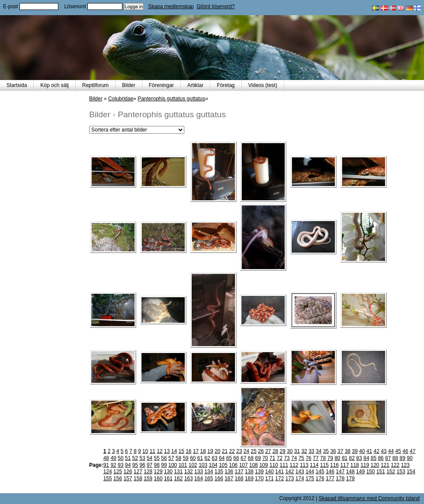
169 (249, 478)
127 (138, 472)
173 (289, 478)
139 (259, 472)
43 (384, 451)
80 (337, 458)
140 (270, 472)
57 (171, 458)
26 (261, 451)
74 (294, 458)
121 (385, 465)
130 (168, 472)
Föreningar (161, 85)
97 (149, 465)
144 (310, 472)
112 (294, 465)
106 (233, 465)
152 (391, 472)
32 (304, 451)
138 (249, 472)
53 (142, 458)
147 (340, 472)
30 (290, 451)
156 (118, 478)
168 (239, 478)
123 (405, 465)
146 (330, 472)
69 (258, 458)
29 (282, 451)
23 (239, 451)
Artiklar (195, 85)
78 (323, 458)
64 (222, 458)
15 (181, 451)
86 (381, 458)
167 (229, 478)
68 (251, 458)
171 (270, 478)
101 (183, 465)
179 (350, 478)
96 (142, 465)
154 (411, 472)
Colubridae (121, 99)
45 (398, 451)
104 (213, 465)
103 (203, 465)
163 (189, 478)
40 (362, 451)
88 (395, 458)
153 (401, 472)
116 (334, 465)
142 (289, 472)
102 (193, 465)
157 (128, 478)
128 (148, 472)
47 (413, 451)
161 (168, 478)
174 (300, 478)
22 (232, 451)
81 (345, 458)
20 (217, 451)
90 (410, 458)
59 (185, 458)
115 (324, 465)
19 (210, 451)
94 (128, 465)
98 (157, 465)
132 (189, 472)
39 (355, 451)
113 (304, 465)
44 (391, 451)
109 (263, 465)
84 (366, 458)
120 (375, 465)
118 (355, 465)
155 (108, 478)
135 (219, 472)
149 (360, 472)
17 (196, 451)
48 (106, 458)
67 (243, 458)
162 (178, 478)
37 (340, 451)
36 (333, 451)
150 (370, 472)
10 (145, 451)
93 (120, 465)
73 (287, 458)
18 (203, 451)
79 (330, 458)
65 (229, 458)
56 (164, 458)
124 (108, 472)
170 (259, 478)
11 (153, 451)
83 (359, 458)
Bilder (129, 85)
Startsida (17, 85)
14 (174, 451)
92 (113, 465)
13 (167, 451)
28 (275, 451)
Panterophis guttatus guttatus (171, 99)
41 (369, 451)
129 (158, 472)
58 (178, 458)
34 (319, 451)
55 (157, 458)
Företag (226, 85)
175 (310, 478)
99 (164, 465)
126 (128, 472)
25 (254, 451)
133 (199, 472)
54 (149, 458)
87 (388, 458)
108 (254, 465)
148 (350, 472)
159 (148, 478)
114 (314, 465)
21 (225, 451)
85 (374, 458)
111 (284, 465)
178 (340, 478)
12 (159, 451)
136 (229, 472)
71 (272, 458)
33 (311, 451)
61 (200, 458)
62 (207, 458)
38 (348, 451)
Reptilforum (95, 85)
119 (365, 465)
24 (246, 451)
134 (209, 472)
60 (193, 458)
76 (308, 458)
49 (113, 458)
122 (395, 465)
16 (188, 451)
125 (118, 472)
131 (178, 472)
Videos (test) (263, 85)
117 (344, 465)
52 (135, 458)
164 (199, 478)
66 (236, 458)
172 (279, 478)
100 (173, 465)
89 (403, 458)
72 (280, 458)
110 (274, 465)
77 (316, 458)
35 (326, 451)
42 (376, 451)
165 (209, 478)
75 (301, 458)
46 (405, 451)
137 (239, 472)
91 (106, 465)
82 (352, 458)
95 (135, 465)
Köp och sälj (54, 85)
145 (320, 472)
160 (158, 478)
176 (320, 478)
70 (265, 458)
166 (219, 478)
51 (128, 458)
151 (381, 472)
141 (279, 472)
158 (138, 478)
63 (214, 458)
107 (244, 465)
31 (297, 451)
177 (330, 478)
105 (223, 465)
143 (300, 472)
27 (268, 451)
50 (120, 458)
